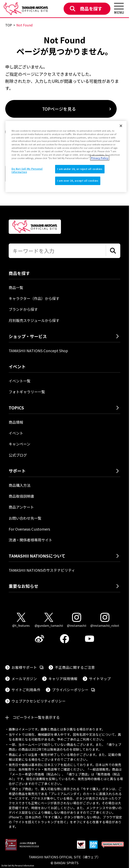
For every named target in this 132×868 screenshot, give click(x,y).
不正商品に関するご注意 (75, 667)
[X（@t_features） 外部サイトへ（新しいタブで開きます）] (21, 620)
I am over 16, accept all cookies (78, 181)
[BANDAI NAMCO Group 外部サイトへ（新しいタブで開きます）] (113, 845)
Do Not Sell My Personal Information (18, 865)
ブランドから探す (23, 309)
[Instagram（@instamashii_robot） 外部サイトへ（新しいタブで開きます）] (105, 620)
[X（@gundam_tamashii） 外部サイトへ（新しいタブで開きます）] (49, 620)
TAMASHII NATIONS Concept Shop (38, 351)
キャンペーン (19, 444)
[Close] (121, 126)
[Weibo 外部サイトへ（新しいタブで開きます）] (40, 639)
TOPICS (16, 408)
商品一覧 (16, 287)
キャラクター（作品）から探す (34, 298)
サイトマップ (100, 679)
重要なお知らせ (24, 586)
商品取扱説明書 (21, 496)
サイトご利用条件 (26, 690)
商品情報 (16, 422)
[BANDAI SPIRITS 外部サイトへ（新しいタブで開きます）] (93, 845)
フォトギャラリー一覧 (27, 392)
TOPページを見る (59, 109)
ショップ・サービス (28, 336)
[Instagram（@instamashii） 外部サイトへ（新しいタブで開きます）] (77, 620)
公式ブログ (18, 455)
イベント (16, 433)
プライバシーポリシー (73, 690)
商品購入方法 (20, 485)
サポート (17, 471)
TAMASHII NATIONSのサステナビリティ (42, 570)
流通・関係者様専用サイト (30, 540)
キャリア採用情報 (63, 679)
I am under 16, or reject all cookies (80, 169)
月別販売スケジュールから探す (34, 320)
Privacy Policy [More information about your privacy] (100, 158)
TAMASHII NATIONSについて (37, 556)
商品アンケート (21, 507)
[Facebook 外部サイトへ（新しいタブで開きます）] (65, 639)
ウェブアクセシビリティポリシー (39, 701)
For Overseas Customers (29, 529)
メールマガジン (24, 679)
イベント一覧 (20, 381)
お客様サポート (27, 667)
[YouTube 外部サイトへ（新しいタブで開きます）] (89, 639)
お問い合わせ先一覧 (25, 518)
